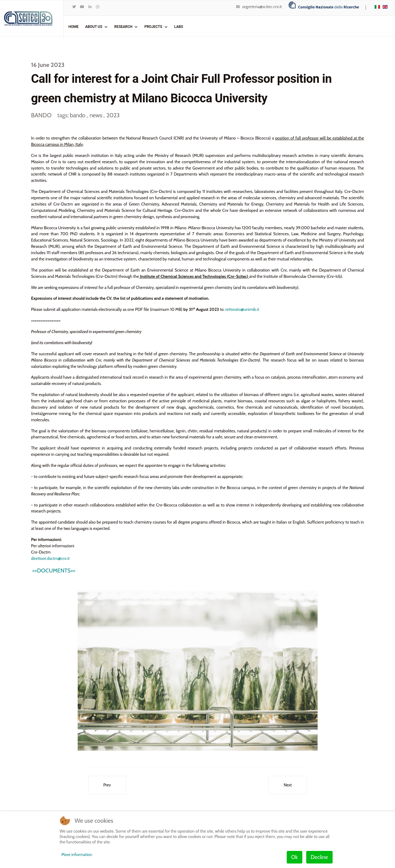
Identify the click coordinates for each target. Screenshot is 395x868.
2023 (113, 115)
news (96, 115)
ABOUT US (94, 27)
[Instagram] (98, 7)
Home (73, 27)
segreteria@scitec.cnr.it (262, 7)
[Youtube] (82, 7)
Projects (153, 27)
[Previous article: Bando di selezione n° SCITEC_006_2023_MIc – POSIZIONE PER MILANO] (107, 787)
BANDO (41, 115)
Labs (179, 27)
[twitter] (74, 7)
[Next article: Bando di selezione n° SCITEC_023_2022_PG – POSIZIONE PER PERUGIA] (288, 787)
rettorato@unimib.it (244, 310)
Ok (295, 857)
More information (77, 854)
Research (123, 27)
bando (78, 115)
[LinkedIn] (90, 7)
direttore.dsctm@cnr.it (51, 560)
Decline (319, 857)
